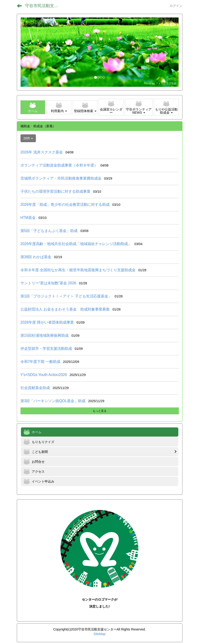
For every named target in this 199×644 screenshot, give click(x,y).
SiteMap (99, 634)
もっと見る (100, 411)
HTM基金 (28, 218)
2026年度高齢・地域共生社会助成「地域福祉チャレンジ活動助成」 (76, 244)
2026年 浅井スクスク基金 (42, 152)
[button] (32, 52)
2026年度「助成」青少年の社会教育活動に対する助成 (65, 205)
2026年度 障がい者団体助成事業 (47, 322)
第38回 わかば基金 (36, 257)
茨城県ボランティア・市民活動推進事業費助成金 (61, 178)
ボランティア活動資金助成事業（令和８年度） (59, 165)
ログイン (176, 6)
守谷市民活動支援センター (45, 6)
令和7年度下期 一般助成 (40, 362)
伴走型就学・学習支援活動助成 (46, 349)
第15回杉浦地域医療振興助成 (45, 335)
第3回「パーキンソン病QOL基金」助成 (53, 401)
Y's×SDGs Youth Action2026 (44, 375)
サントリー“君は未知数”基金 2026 (48, 283)
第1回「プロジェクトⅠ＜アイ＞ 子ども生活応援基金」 (66, 296)
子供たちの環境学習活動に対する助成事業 (55, 191)
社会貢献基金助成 (35, 388)
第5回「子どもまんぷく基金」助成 (49, 231)
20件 (28, 138)
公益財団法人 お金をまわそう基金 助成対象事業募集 (65, 309)
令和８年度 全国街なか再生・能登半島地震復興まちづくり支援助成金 (78, 270)
